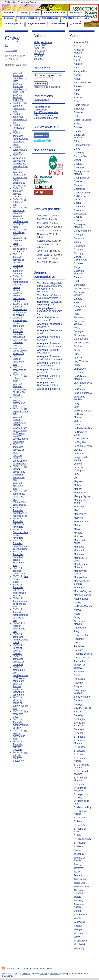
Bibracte (78, 112)
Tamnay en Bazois (80, 859)
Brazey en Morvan (79, 136)
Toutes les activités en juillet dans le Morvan (20, 592)
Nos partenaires (50, 18)
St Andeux (79, 737)
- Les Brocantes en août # (48, 384)
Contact (34, 2)
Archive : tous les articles (47, 87)
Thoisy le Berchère (79, 892)
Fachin (77, 310)
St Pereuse (80, 825)
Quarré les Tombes (79, 666)
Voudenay (79, 948)
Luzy (76, 474)
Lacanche (79, 373)
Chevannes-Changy (80, 215)
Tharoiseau (80, 879)
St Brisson (79, 751)
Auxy (77, 94)
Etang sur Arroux (83, 306)
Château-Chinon (82, 193)
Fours (77, 328)
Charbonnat (80, 181)
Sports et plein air (13, 23)
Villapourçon (80, 941)
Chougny (79, 235)
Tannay (78, 864)
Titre (24, 65)
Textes (49, 969)
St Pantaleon (81, 818)
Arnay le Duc (81, 71)
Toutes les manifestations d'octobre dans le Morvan (20, 285)
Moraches (79, 588)
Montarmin (79, 550)
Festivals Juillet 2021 (19, 99)
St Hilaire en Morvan (80, 779)
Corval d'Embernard (81, 258)
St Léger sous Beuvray (81, 796)
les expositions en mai (20, 411)
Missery (78, 533)
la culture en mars (19, 241)
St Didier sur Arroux (80, 760)
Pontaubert (80, 646)
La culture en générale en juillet (20, 107)
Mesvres (78, 518)
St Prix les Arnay (83, 839)
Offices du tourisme (44, 115)
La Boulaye (80, 369)
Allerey (78, 46)
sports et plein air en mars (20, 250)
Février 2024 (44, 227)
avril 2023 (39, 53)
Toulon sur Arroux (79, 906)
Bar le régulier (81, 105)
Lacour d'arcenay (83, 393)
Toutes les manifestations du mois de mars (20, 140)
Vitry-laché (79, 944)
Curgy (77, 267)
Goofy (43, 974)
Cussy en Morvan (79, 272)
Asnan (77, 75)
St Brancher (80, 747)
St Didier (78, 755)
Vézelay (78, 926)
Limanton (79, 454)
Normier (78, 610)
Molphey (78, 536)
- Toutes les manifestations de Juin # (50, 358)
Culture (24, 12)
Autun (77, 90)
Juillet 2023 (43, 255)
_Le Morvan (76, 23)
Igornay (78, 358)
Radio (86, 18)
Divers (36, 12)
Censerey (79, 153)
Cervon (78, 160)
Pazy (77, 631)
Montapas (79, 547)
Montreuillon (80, 577)
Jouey (77, 365)
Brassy (78, 131)
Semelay (79, 715)
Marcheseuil (80, 493)
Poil (76, 643)
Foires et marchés (28, 18)
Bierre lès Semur (83, 120)
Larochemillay (81, 439)
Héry (76, 354)
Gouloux (78, 346)
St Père (78, 821)
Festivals (9, 18)
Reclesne (79, 672)
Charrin (78, 185)
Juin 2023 (42, 259)
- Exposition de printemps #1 (50, 311)
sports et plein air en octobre (20, 462)
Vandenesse (80, 915)
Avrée (77, 101)
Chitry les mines (82, 231)
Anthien (78, 64)
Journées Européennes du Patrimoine (20, 546)
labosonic (54, 974)
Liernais (78, 450)
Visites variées (58, 23)
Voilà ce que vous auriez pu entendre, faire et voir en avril (20, 164)
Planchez (79, 639)
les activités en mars (20, 232)
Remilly (78, 675)
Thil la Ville (80, 883)
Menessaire (80, 514)
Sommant (79, 729)
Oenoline (8, 976)
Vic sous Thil (81, 933)
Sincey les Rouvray (79, 724)
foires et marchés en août (19, 362)
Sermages (79, 719)
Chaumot (79, 210)
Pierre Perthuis (82, 635)
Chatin (77, 203)
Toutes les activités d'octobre (18, 747)
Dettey (77, 277)
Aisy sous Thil (81, 42)
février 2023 (40, 48)
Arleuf (77, 68)
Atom (27, 969)
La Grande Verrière (79, 398)
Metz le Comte (81, 522)
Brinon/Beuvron (82, 145)
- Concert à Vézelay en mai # (49, 364)
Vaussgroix (80, 922)
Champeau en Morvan (81, 173)
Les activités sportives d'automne (20, 757)
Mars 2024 (43, 223)
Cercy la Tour (81, 156)
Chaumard (79, 207)
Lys (76, 478)
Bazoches (79, 109)
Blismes (78, 127)
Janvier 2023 (40, 45)
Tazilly (77, 872)
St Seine (78, 847)
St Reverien (80, 843)
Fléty (76, 314)
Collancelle (80, 246)
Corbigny (79, 253)
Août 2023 (42, 251)
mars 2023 (39, 51)
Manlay (78, 489)
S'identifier (10, 2)
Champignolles (82, 178)
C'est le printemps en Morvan (20, 422)
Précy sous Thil (82, 658)
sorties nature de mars (20, 151)
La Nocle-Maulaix (83, 606)
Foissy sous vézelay (80, 323)
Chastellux (79, 189)
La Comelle (80, 389)
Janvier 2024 (44, 231)
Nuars (77, 614)
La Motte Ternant (83, 411)
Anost (77, 60)
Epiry (77, 303)
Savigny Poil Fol (82, 708)
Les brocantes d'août (20, 579)
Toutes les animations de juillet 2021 (20, 89)
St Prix (77, 835)
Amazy (78, 56)
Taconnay (79, 854)
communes (11, 50)
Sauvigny (79, 704)
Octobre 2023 (44, 241)
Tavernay (79, 868)
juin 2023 (39, 59)
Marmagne (79, 507)
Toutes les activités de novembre (19, 524)
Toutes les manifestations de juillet (20, 725)
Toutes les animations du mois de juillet (20, 513)
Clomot (78, 242)
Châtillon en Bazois (80, 198)
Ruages (78, 686)
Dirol (76, 281)
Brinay (77, 141)
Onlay (77, 617)
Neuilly (77, 603)
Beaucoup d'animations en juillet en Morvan (19, 391)
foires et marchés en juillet (19, 403)
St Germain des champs (82, 773)
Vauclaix (78, 918)
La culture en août (20, 342)
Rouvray (78, 683)
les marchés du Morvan (46, 118)
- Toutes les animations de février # (49, 345)
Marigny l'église (82, 496)
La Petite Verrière (83, 428)
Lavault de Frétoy (83, 446)
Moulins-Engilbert (83, 591)
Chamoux (79, 167)
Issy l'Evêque (81, 361)
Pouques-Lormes (83, 654)
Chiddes (78, 221)
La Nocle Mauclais (79, 416)
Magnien (78, 481)
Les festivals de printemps (20, 210)
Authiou (78, 86)
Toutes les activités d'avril (18, 194)
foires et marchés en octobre (19, 298)
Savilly (77, 712)
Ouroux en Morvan (79, 623)
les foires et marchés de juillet (20, 735)
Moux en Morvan (83, 595)
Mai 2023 (42, 262)
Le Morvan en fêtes (32, 8)
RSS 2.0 (19, 969)
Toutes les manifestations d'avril (20, 640)
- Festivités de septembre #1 (48, 319)
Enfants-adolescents (55, 12)
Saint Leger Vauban (80, 692)
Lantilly (78, 421)
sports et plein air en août (20, 352)
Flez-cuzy (79, 317)
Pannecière (80, 628)
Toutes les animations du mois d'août (20, 334)
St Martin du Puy (83, 807)
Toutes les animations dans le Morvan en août (18, 560)
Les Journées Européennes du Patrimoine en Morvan (20, 309)
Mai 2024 (42, 219)
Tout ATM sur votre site (46, 112)
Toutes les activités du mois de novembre (19, 261)
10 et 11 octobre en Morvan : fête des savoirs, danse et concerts (20, 435)
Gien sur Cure (81, 339)
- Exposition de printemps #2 (49, 303)
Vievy (77, 937)
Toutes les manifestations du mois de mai (20, 616)
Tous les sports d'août (19, 572)
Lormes (78, 464)
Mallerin (78, 485)
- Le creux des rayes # (48, 351)
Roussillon (79, 679)
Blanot (77, 124)
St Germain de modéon (81, 766)
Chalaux (78, 164)
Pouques (79, 650)
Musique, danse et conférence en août (20, 704)
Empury (78, 299)
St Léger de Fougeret (80, 789)
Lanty (77, 425)
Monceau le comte (80, 542)
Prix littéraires (70, 18)
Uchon (77, 911)
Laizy (77, 403)
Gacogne (79, 331)
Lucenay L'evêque (79, 469)
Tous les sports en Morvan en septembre (18, 691)
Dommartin (80, 285)
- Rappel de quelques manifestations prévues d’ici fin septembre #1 (50, 287)
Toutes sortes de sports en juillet (20, 604)
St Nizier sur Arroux (80, 813)
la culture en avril (19, 202)
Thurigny (79, 901)
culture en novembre (18, 272)
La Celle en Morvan (80, 378)
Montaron (79, 554)
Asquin (78, 79)
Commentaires (37, 969)
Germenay (79, 335)
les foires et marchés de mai (20, 627)
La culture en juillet (20, 378)
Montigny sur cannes (81, 572)
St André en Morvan (80, 742)
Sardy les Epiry (82, 697)
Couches (79, 263)
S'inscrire (23, 2)
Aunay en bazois (83, 83)
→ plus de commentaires (47, 389)
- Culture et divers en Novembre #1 (49, 297)
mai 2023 (39, 56)
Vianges (78, 929)
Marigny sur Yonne (80, 502)
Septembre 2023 (46, 245)
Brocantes (9, 12)
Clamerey (79, 238)
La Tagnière (80, 442)
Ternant (78, 875)
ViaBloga (26, 974)
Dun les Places (82, 289)
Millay (77, 529)
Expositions (76, 12)
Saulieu (78, 700)
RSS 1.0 (10, 969)
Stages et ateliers (36, 23)
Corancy (78, 249)
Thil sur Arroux (81, 887)
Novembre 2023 (45, 234)
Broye (77, 149)
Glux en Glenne (82, 343)
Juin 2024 (42, 216)
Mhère (77, 525)
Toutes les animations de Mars (20, 78)
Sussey (78, 850)
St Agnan (79, 733)
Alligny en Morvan (79, 51)
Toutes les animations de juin (20, 120)
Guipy (77, 350)
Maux (77, 510)
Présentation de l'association (42, 108)
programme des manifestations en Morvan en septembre (20, 675)
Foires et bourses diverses (17, 651)
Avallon (78, 98)
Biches (77, 116)
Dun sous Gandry (79, 294)
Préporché (79, 661)
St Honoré (79, 784)
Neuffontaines (81, 599)
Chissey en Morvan (80, 226)
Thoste (78, 897)
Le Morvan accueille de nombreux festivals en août (20, 473)
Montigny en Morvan (80, 566)
